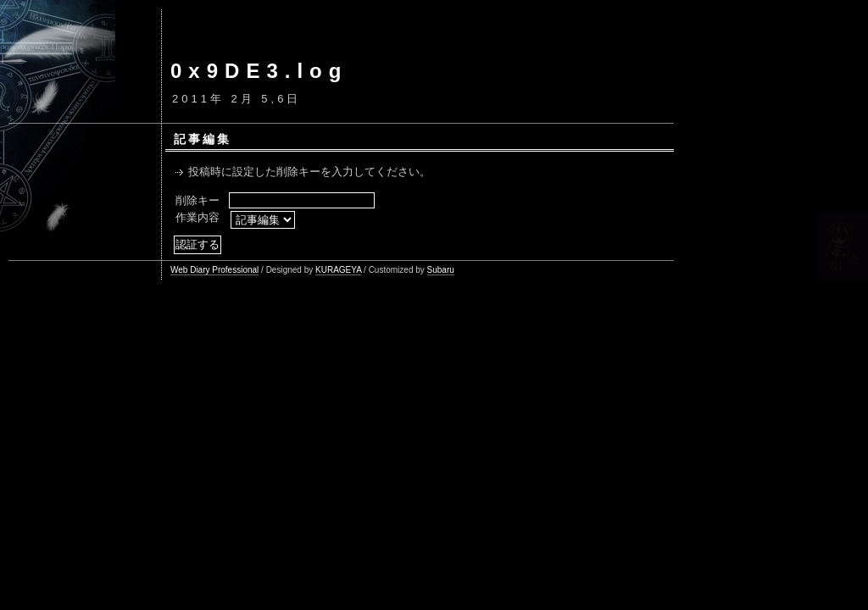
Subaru (441, 270)
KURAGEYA (338, 270)
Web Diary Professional (214, 270)
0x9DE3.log (259, 71)
